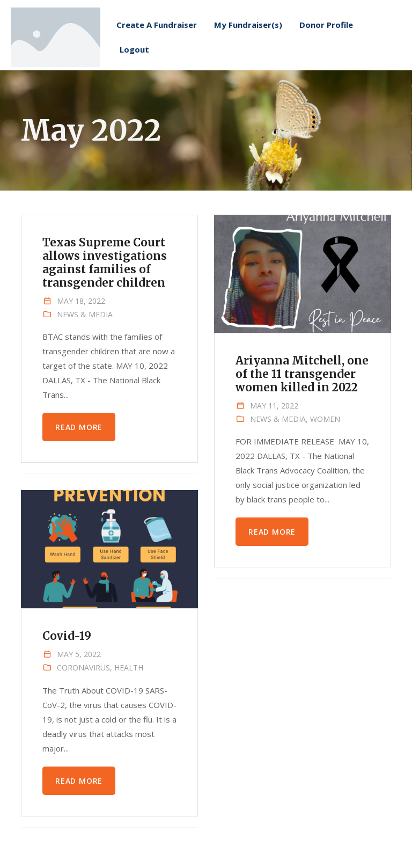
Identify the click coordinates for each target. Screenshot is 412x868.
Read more (79, 427)
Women (325, 419)
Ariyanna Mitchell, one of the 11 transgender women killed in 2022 (302, 374)
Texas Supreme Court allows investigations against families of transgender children (105, 263)
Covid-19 (67, 636)
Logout (134, 64)
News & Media (85, 314)
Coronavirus (83, 668)
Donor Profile (326, 40)
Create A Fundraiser (157, 40)
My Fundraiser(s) (248, 40)
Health (129, 668)
